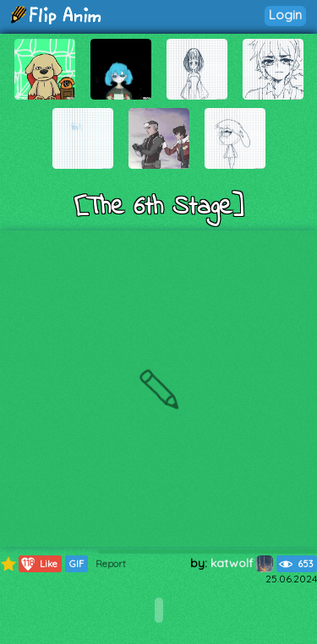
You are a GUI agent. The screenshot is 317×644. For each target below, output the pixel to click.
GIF (77, 564)
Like (38, 564)
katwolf (242, 563)
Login (285, 15)
